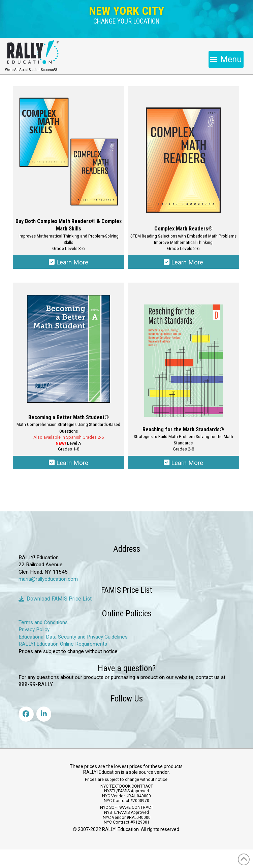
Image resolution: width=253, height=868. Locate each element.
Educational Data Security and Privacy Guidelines (73, 638)
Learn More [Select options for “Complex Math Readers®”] (183, 263)
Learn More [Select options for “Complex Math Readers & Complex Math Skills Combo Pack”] (68, 263)
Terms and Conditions (43, 624)
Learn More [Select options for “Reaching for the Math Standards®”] (183, 464)
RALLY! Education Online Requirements (63, 646)
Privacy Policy (34, 631)
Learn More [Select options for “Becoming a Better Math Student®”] (68, 464)
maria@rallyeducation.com (48, 581)
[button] (127, 22)
